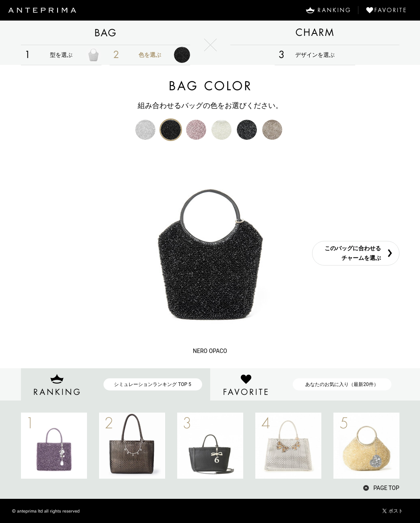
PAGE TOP (386, 488)
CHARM (315, 33)
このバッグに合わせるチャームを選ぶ (353, 253)
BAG (106, 33)
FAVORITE (389, 10)
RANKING (328, 10)
